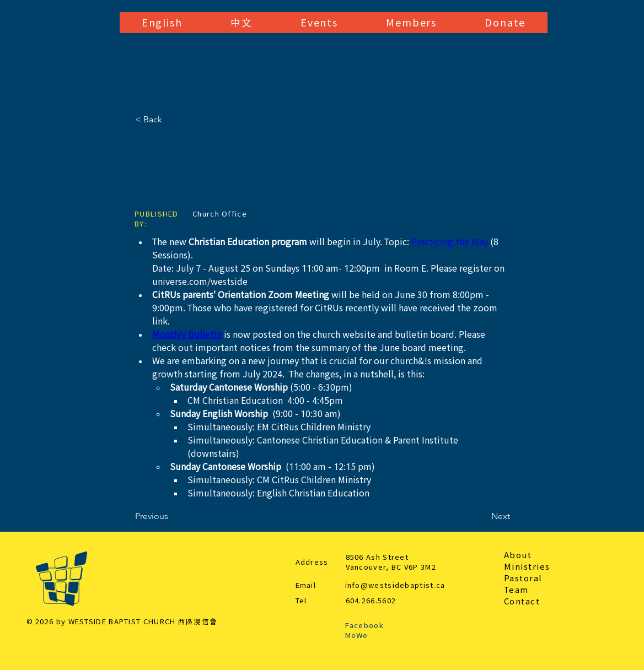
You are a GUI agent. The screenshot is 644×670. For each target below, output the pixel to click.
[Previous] (171, 516)
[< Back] (171, 120)
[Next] (482, 516)
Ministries (527, 567)
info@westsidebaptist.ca (395, 585)
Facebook (364, 626)
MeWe (357, 636)
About (518, 555)
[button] (162, 23)
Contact (522, 601)
